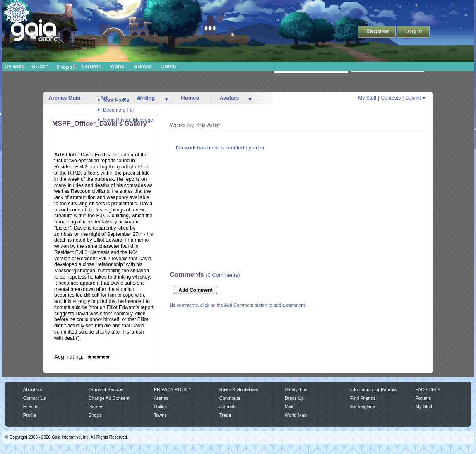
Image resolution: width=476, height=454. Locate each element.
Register (377, 33)
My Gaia (14, 66)
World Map (296, 415)
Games (143, 66)
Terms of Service (106, 389)
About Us (32, 389)
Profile (30, 415)
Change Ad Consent (109, 398)
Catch (169, 66)
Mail (289, 406)
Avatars (229, 98)
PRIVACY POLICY (173, 389)
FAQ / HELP (428, 389)
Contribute (230, 398)
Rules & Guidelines (239, 389)
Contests (391, 98)
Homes (190, 98)
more (166, 98)
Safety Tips (296, 389)
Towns (160, 415)
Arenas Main (64, 98)
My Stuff (367, 98)
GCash (40, 66)
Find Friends (363, 398)
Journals (228, 406)
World (117, 66)
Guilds (160, 406)
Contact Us (35, 398)
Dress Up (294, 398)
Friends (31, 406)
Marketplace (363, 406)
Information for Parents (373, 389)
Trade (225, 415)
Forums (91, 66)
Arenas (161, 398)
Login (413, 33)
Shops (66, 67)
